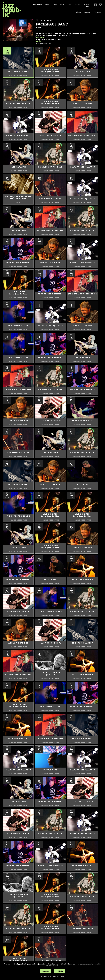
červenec (98, 13)
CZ (85, 7)
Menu (62, 5)
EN (88, 7)
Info (55, 5)
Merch (86, 5)
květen (78, 13)
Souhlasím (59, 971)
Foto (70, 5)
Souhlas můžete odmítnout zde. (52, 977)
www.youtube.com (44, 44)
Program (37, 5)
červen (87, 13)
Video (78, 5)
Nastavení (46, 971)
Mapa (47, 5)
